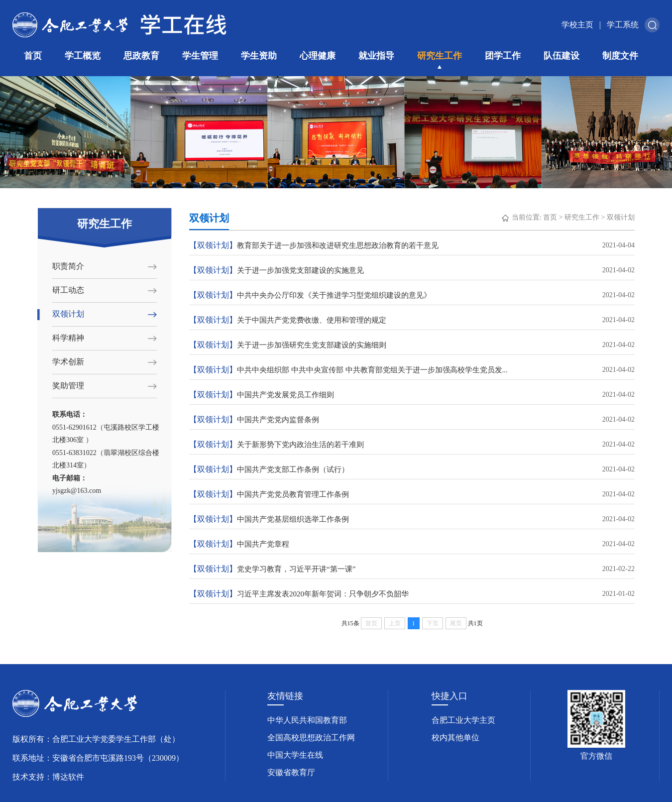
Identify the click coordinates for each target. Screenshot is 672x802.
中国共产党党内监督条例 (412, 420)
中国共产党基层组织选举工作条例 (412, 519)
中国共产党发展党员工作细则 (412, 395)
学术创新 (68, 362)
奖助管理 (68, 386)
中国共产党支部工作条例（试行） (412, 469)
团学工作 (503, 56)
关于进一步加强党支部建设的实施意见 (412, 270)
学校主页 (577, 25)
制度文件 (620, 56)
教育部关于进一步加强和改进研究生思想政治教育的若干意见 (412, 245)
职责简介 (68, 266)
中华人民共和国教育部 (307, 720)
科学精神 (68, 338)
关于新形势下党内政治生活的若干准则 (412, 445)
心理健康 (318, 56)
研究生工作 (440, 56)
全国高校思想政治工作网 (311, 738)
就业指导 (376, 56)
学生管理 (200, 56)
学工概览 (83, 56)
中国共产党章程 (412, 544)
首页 (33, 56)
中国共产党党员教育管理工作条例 (412, 494)
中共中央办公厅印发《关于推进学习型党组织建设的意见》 (412, 295)
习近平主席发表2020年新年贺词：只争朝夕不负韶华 (412, 594)
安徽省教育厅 (291, 772)
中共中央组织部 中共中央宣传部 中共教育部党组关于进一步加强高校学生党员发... (412, 370)
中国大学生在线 (295, 755)
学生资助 (259, 56)
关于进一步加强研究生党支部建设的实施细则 (412, 345)
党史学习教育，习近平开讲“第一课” (412, 569)
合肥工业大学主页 (463, 720)
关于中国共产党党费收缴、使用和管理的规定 (412, 320)
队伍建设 (561, 56)
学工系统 (623, 25)
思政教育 (141, 56)
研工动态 (68, 290)
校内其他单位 (455, 738)
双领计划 (68, 314)
